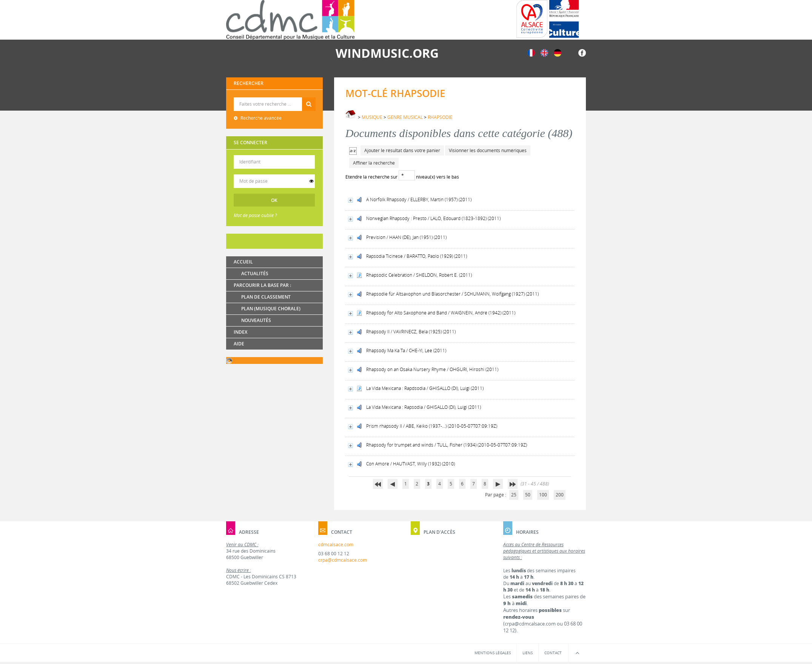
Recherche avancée (260, 118)
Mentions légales (493, 653)
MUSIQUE (372, 117)
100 (543, 495)
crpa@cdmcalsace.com (343, 560)
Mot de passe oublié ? (255, 215)
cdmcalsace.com (336, 545)
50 (528, 495)
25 (514, 495)
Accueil (243, 262)
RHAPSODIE (440, 117)
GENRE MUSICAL (405, 117)
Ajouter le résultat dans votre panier (402, 150)
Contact (553, 653)
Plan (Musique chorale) (271, 309)
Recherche (275, 98)
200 (560, 495)
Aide (239, 344)
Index (240, 332)
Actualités (255, 273)
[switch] (311, 181)
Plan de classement (266, 297)
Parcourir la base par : (262, 285)
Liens (528, 653)
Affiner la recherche (374, 163)
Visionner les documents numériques (488, 150)
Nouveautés (256, 320)
